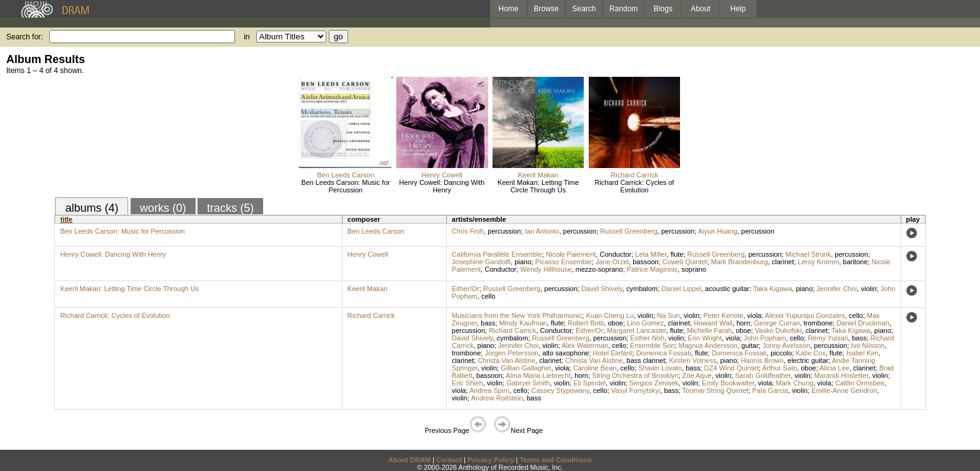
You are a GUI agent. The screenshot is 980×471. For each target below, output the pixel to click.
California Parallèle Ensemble (497, 254)
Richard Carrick (634, 175)
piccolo (781, 353)
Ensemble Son (652, 345)
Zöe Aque (697, 375)
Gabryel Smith (528, 383)
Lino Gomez (645, 323)
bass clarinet (646, 360)
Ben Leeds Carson (345, 175)
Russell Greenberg (629, 231)
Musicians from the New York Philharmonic (517, 315)
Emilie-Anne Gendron (844, 390)
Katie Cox (811, 353)
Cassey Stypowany (560, 390)
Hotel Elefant (613, 353)
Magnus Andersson (708, 345)
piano (523, 262)
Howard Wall (713, 323)
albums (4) (92, 208)
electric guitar (808, 360)
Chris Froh (468, 231)
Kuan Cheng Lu (609, 315)
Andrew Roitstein (497, 398)
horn (743, 323)
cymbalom (642, 289)
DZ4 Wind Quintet (732, 368)
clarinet (783, 262)
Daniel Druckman (862, 323)
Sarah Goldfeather (763, 375)
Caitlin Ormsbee (860, 383)
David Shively (602, 289)
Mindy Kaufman (523, 323)
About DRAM (409, 460)
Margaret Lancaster (637, 330)
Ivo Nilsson (868, 345)
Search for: (25, 37)
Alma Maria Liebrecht (538, 375)
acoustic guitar (727, 289)
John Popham (765, 338)
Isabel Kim (862, 353)
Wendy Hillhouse (546, 269)
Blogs (663, 9)
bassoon (646, 262)
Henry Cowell (442, 175)
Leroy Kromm (818, 262)
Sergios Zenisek (654, 383)
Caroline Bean (595, 368)
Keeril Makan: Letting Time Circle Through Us (538, 186)
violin (868, 289)
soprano (694, 269)
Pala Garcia (770, 390)
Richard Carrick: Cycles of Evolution (634, 186)
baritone (856, 262)
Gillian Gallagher (526, 368)
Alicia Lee (834, 368)
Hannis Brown (762, 360)
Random (623, 9)
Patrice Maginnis (652, 269)
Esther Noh (647, 338)
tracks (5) (230, 208)
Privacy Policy (491, 460)
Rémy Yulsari (828, 338)
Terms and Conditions (556, 460)
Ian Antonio (542, 231)
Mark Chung (794, 383)
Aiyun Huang (718, 231)
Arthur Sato (779, 368)
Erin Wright (705, 338)
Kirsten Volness (692, 360)
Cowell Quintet (685, 262)
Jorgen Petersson (511, 353)
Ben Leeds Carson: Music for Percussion (346, 186)
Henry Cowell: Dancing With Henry (442, 186)
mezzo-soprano (599, 269)
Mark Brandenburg (740, 262)
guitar (750, 345)
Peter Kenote (723, 315)
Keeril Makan (538, 175)
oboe (615, 323)
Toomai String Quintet (716, 390)
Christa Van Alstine (506, 360)
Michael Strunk (808, 254)
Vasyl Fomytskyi (636, 390)
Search (584, 9)
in (247, 37)
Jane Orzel (612, 262)
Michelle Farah (709, 330)
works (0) (163, 208)
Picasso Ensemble (563, 262)
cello (488, 296)
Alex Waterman (585, 345)
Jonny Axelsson (786, 345)
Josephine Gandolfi (481, 262)
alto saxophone (566, 353)
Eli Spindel (589, 383)
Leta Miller (651, 254)
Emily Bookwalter (728, 383)
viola (755, 315)
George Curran (777, 323)
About (700, 9)
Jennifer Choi (837, 289)
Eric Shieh (467, 383)
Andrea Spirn (489, 390)
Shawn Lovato (660, 368)
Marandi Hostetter (842, 375)
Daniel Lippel (681, 289)
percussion (504, 231)
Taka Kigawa (772, 289)
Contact (449, 460)
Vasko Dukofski (778, 330)
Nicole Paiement (571, 254)
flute (677, 254)
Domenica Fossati (664, 353)
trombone (818, 323)
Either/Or (466, 289)
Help (738, 9)
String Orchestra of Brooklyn (635, 375)
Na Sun (668, 315)
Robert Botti (586, 323)
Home (508, 9)
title (66, 219)
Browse (546, 9)
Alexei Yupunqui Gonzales (805, 315)
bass (488, 323)
